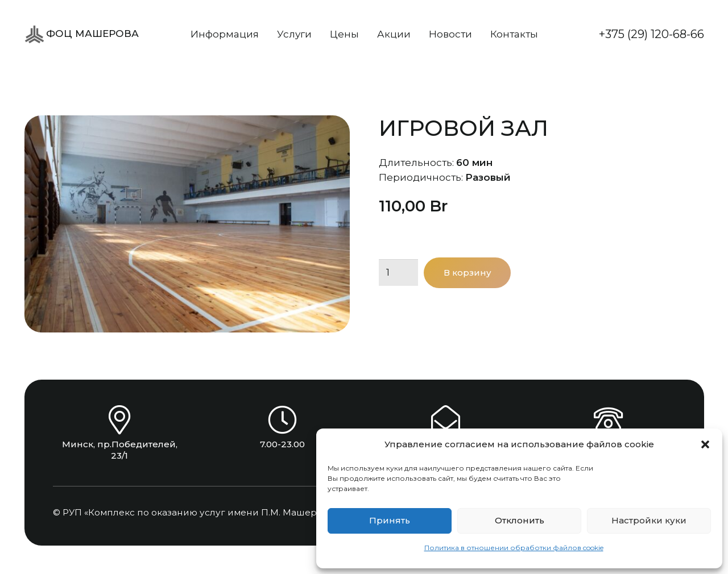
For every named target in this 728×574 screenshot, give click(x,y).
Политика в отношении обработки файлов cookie (514, 548)
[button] (705, 444)
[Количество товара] (399, 273)
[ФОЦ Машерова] (34, 34)
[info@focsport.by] (446, 420)
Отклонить (520, 520)
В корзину (468, 273)
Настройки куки (649, 520)
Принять (390, 520)
